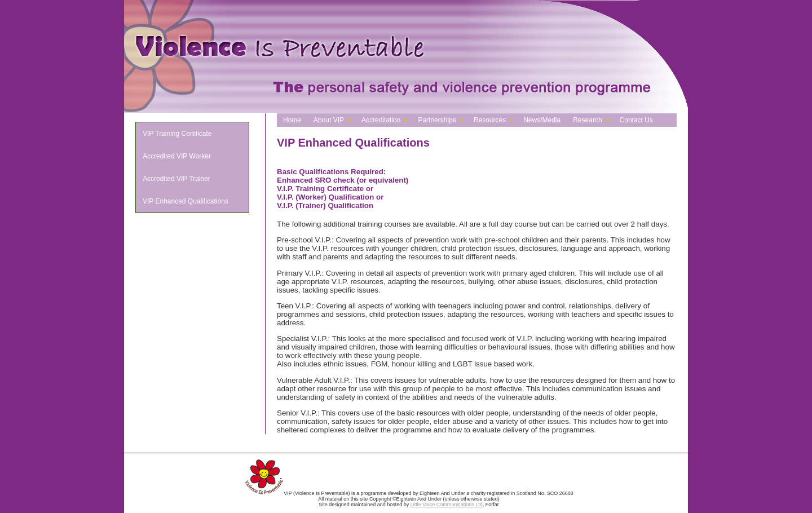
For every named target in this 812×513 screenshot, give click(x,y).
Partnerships (437, 120)
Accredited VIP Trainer (176, 179)
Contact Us (636, 120)
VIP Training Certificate (177, 134)
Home (292, 120)
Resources (490, 120)
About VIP (329, 120)
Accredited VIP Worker (177, 156)
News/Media (542, 120)
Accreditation (381, 120)
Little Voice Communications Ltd (447, 505)
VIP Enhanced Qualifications (186, 201)
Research (587, 120)
